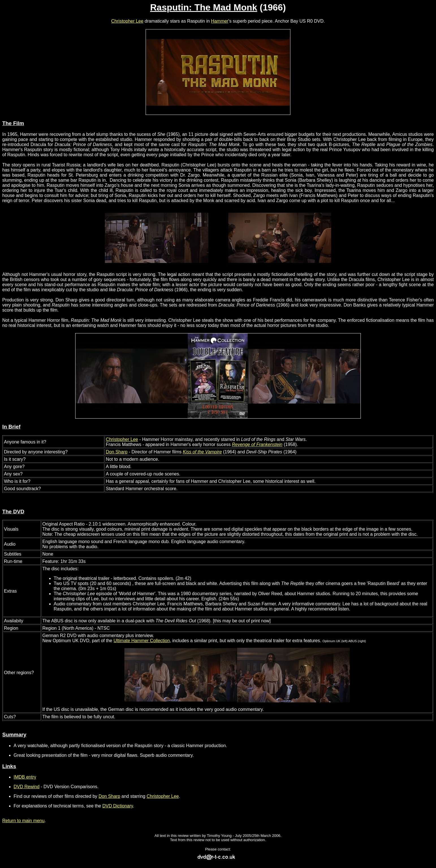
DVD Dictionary (118, 806)
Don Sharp (117, 452)
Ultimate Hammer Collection (142, 641)
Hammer (220, 21)
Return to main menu (23, 821)
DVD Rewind (27, 787)
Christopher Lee (127, 21)
